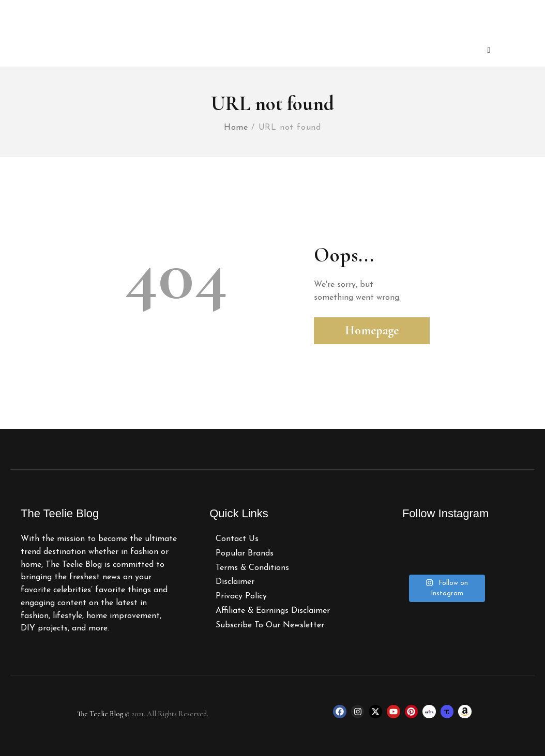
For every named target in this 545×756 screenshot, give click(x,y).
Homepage (372, 330)
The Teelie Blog (100, 714)
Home (236, 128)
